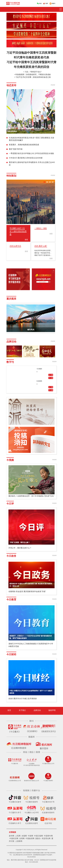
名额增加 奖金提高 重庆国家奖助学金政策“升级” (27, 591)
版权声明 (52, 710)
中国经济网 (14, 838)
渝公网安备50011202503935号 (23, 855)
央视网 (24, 836)
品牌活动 (37, 710)
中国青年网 (48, 836)
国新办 (38, 838)
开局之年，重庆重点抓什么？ (20, 548)
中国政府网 (30, 838)
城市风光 (31, 330)
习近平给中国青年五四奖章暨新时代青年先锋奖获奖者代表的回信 (31, 64)
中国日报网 (38, 836)
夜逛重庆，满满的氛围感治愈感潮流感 (24, 145)
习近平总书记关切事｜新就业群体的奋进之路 (33, 77)
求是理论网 (46, 838)
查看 (26, 240)
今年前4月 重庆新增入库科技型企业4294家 (26, 158)
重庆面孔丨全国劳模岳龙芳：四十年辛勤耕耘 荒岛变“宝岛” (31, 496)
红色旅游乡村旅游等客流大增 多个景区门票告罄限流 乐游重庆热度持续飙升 (31, 139)
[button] (44, 92)
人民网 (18, 836)
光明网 (22, 838)
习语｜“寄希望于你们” (33, 72)
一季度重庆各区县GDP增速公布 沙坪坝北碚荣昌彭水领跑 (31, 153)
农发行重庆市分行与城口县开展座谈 (23, 699)
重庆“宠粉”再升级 (16, 149)
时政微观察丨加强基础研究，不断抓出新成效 (33, 75)
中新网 (30, 836)
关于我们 (22, 710)
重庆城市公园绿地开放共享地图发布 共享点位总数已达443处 (32, 164)
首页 (9, 710)
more (53, 85)
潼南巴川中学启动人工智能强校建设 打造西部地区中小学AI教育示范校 (31, 645)
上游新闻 (19, 841)
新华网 (12, 836)
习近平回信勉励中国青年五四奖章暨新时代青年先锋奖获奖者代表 (31, 55)
